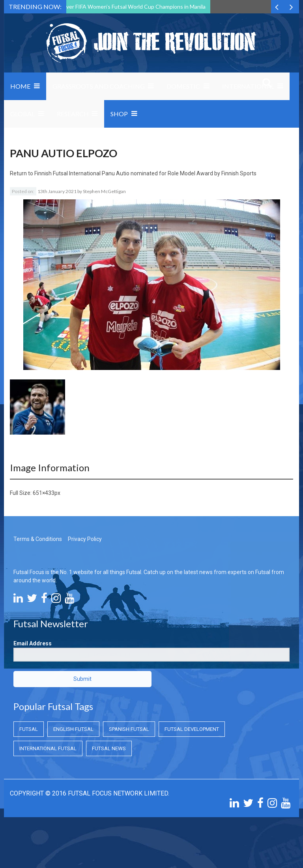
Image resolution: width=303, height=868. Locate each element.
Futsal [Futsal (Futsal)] (29, 729)
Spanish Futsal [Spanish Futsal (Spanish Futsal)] (129, 729)
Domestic (183, 86)
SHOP (119, 114)
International (248, 86)
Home (20, 86)
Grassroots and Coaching (99, 86)
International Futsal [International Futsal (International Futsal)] (48, 748)
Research (73, 114)
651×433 (44, 493)
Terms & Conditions (38, 539)
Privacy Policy (85, 539)
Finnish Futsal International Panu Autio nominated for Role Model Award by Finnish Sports (145, 173)
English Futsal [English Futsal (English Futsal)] (73, 729)
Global (22, 114)
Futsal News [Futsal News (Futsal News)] (109, 748)
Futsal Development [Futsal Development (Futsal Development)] (192, 729)
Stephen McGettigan (104, 191)
